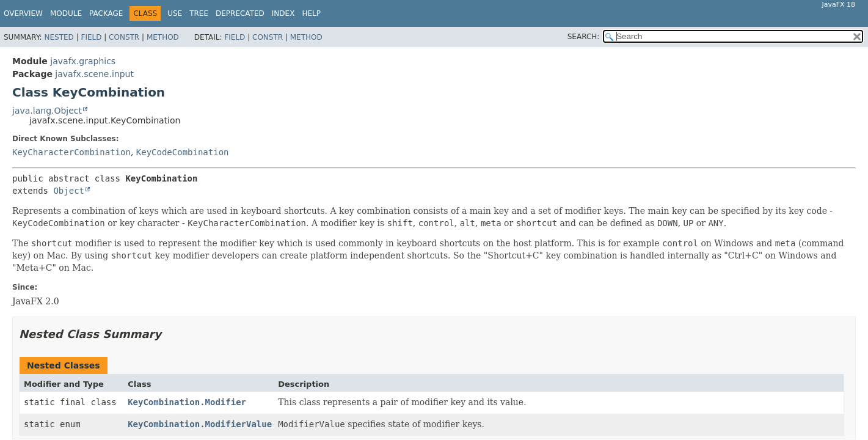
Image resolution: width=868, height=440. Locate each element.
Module (66, 13)
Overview (23, 13)
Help (311, 13)
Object (69, 191)
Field (91, 37)
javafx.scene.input (94, 74)
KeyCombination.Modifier (187, 402)
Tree (199, 13)
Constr (124, 37)
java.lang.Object (47, 111)
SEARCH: (584, 37)
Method (163, 37)
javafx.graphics (83, 61)
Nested (59, 37)
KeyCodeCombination (183, 152)
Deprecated (240, 13)
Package (106, 13)
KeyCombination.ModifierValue (200, 424)
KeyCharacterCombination (71, 152)
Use (175, 13)
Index (283, 13)
